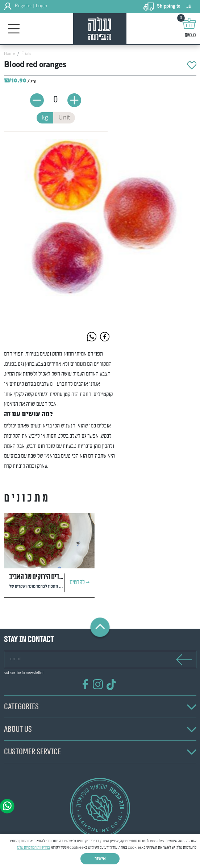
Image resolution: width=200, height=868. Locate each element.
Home (9, 54)
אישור (100, 859)
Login (41, 6)
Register (23, 6)
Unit (64, 118)
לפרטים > (80, 583)
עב (189, 6)
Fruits (26, 54)
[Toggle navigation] (14, 29)
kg (45, 118)
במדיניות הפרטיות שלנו (34, 848)
